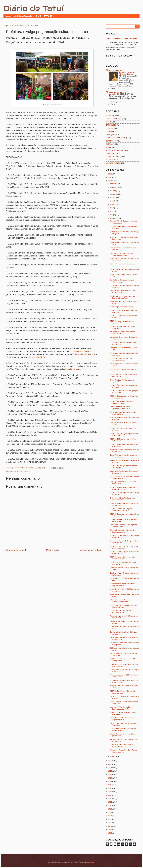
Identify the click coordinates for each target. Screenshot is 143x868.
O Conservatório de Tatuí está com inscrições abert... (122, 499)
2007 (110, 812)
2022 (110, 764)
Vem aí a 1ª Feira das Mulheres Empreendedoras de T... (121, 708)
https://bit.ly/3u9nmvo (85, 354)
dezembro (114, 184)
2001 (110, 826)
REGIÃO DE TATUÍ (113, 157)
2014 (110, 792)
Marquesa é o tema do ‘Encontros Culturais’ (127, 73)
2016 (110, 785)
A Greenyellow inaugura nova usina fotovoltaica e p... (122, 333)
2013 (110, 795)
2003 (110, 819)
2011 (110, 802)
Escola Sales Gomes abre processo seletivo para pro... (123, 281)
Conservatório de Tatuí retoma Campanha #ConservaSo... (121, 408)
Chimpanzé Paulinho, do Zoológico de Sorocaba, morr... (123, 526)
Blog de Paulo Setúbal (117, 70)
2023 (110, 761)
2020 (110, 771)
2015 (110, 788)
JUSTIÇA (109, 144)
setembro (114, 194)
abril (112, 211)
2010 (110, 805)
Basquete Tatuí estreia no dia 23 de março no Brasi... (122, 292)
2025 (110, 177)
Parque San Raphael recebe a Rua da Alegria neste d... (123, 751)
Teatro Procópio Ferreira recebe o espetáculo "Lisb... (122, 381)
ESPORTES (110, 141)
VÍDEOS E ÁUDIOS (113, 163)
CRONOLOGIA (111, 125)
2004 (110, 816)
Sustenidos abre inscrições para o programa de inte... (122, 585)
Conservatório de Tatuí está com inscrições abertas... (121, 359)
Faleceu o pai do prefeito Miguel (121, 307)
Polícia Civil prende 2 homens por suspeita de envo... (122, 719)
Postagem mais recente (15, 550)
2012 (110, 799)
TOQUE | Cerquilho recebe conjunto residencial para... (123, 692)
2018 (110, 778)
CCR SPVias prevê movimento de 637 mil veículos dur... (123, 606)
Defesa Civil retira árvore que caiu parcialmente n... (122, 746)
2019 (110, 774)
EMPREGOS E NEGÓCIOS (116, 138)
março (113, 215)
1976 (110, 833)
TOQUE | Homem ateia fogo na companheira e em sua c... (121, 510)
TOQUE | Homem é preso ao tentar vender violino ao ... (122, 558)
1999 (110, 829)
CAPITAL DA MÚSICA (114, 119)
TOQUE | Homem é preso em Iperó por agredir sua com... (124, 547)
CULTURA (19, 471)
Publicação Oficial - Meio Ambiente (121, 39)
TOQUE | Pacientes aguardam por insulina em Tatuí (122, 402)
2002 (110, 823)
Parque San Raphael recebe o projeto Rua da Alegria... (123, 713)
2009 (110, 809)
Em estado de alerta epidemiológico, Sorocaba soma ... (123, 531)
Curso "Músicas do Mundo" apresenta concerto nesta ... (123, 456)
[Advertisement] (33, 559)
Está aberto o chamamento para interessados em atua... (121, 254)
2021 (110, 768)
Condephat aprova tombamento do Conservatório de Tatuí (122, 297)
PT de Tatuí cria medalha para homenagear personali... (121, 601)
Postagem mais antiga (90, 550)
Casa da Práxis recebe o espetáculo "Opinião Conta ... (123, 729)
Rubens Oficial (21, 468)
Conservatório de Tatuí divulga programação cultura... (121, 612)
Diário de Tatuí (33, 8)
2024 (110, 181)
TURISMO (27, 471)
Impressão (112, 94)
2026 (110, 174)
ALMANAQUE (111, 116)
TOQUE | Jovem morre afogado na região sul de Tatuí (122, 488)
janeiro (113, 756)
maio (112, 208)
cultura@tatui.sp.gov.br (73, 369)
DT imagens (110, 135)
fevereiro (114, 218)
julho (112, 201)
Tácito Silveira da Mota (117, 92)
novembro (114, 187)
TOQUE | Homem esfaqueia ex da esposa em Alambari (122, 322)
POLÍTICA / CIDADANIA (115, 150)
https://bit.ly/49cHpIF (83, 351)
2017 (110, 781)
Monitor (109, 147)
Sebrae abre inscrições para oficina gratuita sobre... (122, 735)
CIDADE (109, 122)
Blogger (92, 862)
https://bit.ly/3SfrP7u (36, 357)
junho (112, 204)
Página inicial (53, 550)
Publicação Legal (112, 154)
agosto (113, 197)
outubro (113, 191)
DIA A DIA (109, 131)
